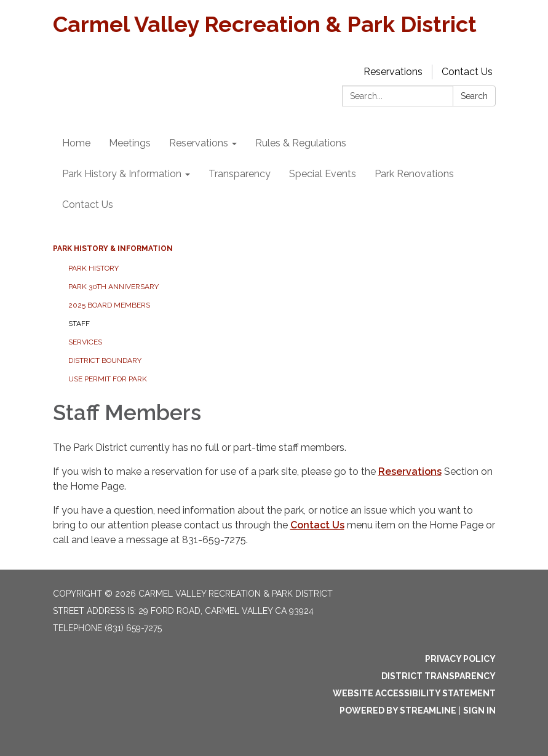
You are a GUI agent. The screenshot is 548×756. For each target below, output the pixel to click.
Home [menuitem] (76, 143)
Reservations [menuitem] (199, 143)
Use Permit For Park (108, 379)
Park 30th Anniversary (113, 287)
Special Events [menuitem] (323, 174)
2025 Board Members (109, 305)
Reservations (393, 72)
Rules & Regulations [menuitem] (301, 143)
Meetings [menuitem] (130, 143)
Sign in (479, 710)
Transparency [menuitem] (240, 174)
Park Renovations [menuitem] (414, 174)
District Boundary (105, 360)
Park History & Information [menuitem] (122, 174)
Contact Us (467, 72)
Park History (93, 268)
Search (474, 96)
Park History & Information (113, 249)
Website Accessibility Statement (414, 693)
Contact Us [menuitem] (88, 205)
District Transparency (439, 676)
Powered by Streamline (398, 710)
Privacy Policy (460, 659)
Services (85, 342)
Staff (79, 324)
